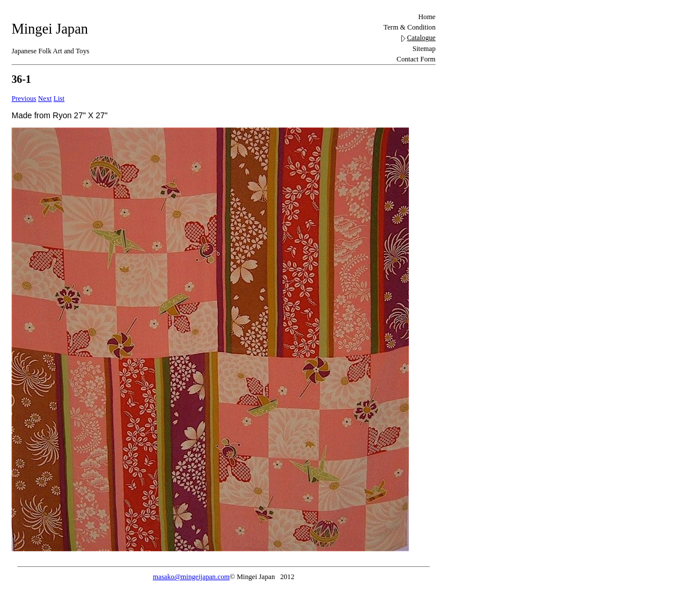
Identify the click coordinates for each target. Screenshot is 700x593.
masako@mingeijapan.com (191, 577)
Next (45, 99)
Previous (24, 99)
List (59, 99)
